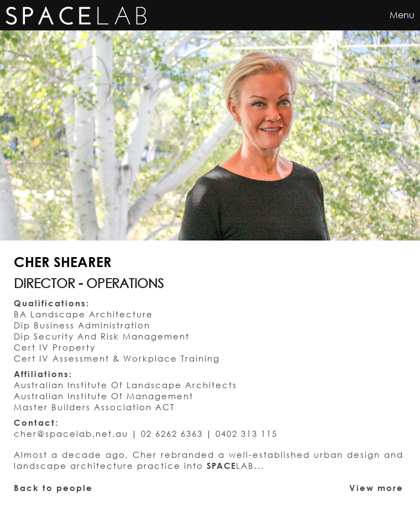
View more (376, 488)
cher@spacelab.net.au (71, 433)
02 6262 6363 (172, 433)
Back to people (53, 488)
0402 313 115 (246, 433)
